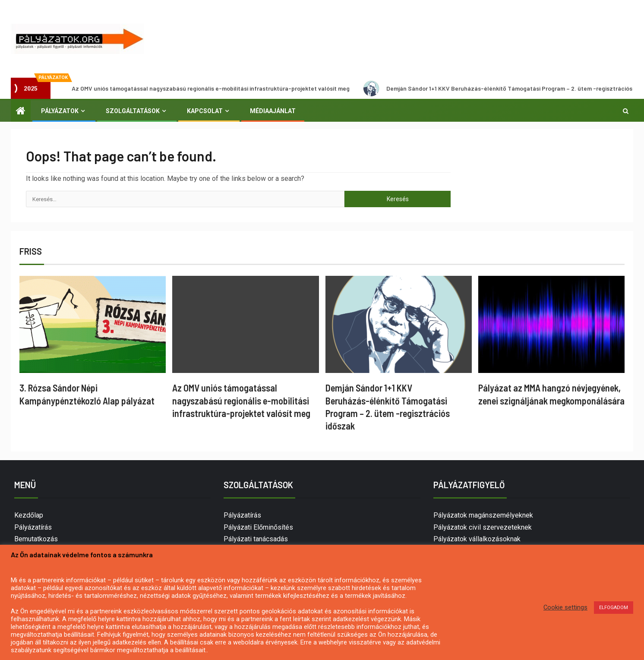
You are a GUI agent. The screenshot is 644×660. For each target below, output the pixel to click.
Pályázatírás (33, 527)
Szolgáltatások (133, 111)
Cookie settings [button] (565, 607)
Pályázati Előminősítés (258, 527)
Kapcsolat (205, 111)
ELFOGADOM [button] (614, 608)
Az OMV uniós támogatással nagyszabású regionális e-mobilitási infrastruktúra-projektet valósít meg (205, 88)
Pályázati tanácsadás (256, 539)
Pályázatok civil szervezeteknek (483, 527)
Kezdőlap (29, 515)
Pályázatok (60, 111)
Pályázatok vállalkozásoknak (477, 539)
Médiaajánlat (273, 111)
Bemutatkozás (36, 539)
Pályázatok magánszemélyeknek (483, 515)
